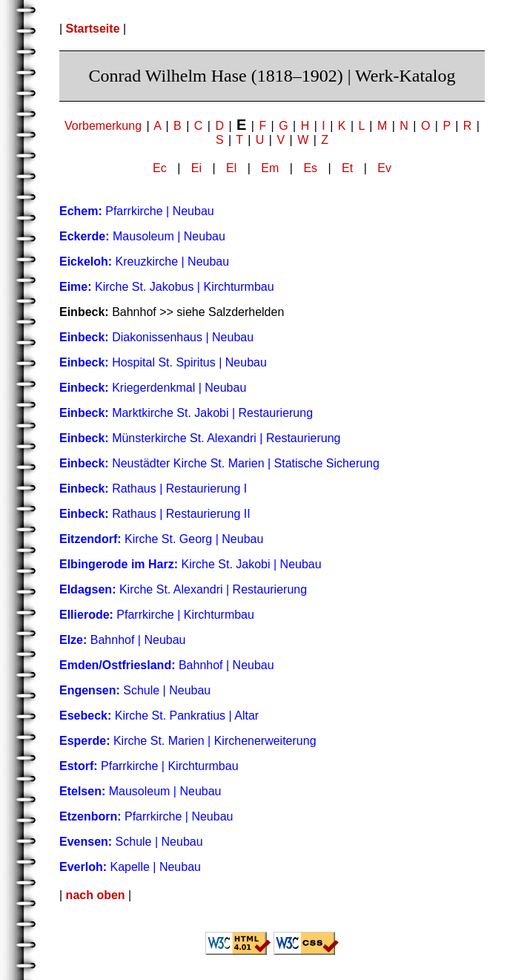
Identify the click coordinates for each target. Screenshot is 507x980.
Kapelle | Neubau (130, 867)
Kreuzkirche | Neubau (144, 262)
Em (270, 168)
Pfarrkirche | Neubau (137, 211)
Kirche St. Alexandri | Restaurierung (183, 589)
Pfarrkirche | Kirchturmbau (157, 615)
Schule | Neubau (135, 690)
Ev (384, 168)
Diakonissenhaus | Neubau (156, 337)
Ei (196, 168)
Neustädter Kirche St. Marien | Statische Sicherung (219, 463)
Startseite (93, 29)
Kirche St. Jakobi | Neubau (190, 564)
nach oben (96, 895)
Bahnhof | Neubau (123, 640)
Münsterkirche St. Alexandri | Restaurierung (200, 438)
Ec (160, 168)
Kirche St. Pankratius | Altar (159, 716)
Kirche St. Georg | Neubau (161, 539)
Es (310, 168)
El (231, 168)
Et (347, 168)
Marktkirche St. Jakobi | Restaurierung (186, 413)
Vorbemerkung (103, 126)
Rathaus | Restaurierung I (153, 489)
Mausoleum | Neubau (142, 236)
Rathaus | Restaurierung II (155, 514)
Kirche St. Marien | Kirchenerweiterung (188, 741)
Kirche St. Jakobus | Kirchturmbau (167, 287)
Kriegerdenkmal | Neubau (153, 388)
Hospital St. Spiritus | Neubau (163, 362)
